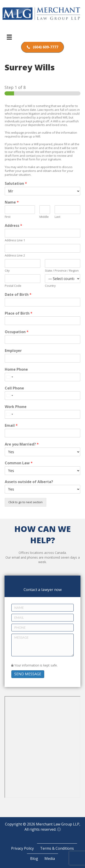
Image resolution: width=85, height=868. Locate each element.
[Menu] (9, 37)
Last (57, 217)
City (7, 271)
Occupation (17, 332)
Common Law (19, 463)
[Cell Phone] (42, 396)
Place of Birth (19, 313)
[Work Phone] (42, 414)
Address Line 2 (15, 255)
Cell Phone (14, 388)
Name (12, 202)
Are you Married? (22, 444)
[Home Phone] (42, 377)
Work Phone (16, 407)
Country (50, 286)
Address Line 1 (15, 240)
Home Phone (16, 369)
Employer (13, 351)
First (8, 217)
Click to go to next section (25, 502)
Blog (34, 859)
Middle (44, 217)
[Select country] (10, 377)
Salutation (16, 184)
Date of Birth (18, 295)
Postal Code (13, 286)
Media (50, 859)
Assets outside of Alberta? (29, 482)
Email (11, 426)
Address (13, 226)
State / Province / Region (62, 271)
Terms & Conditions (57, 848)
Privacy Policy (22, 848)
